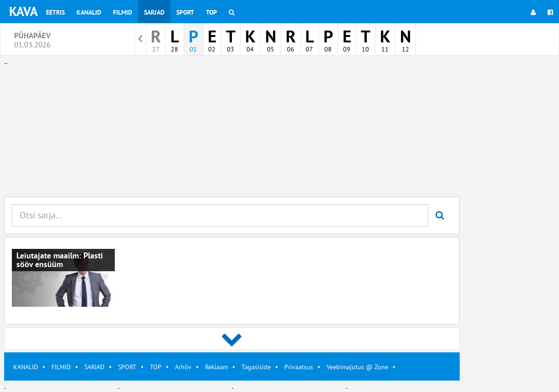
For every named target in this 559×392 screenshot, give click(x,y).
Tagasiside (256, 367)
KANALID (26, 367)
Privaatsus (299, 367)
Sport (185, 12)
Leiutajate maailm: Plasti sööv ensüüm (60, 260)
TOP (156, 367)
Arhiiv (183, 367)
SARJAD (94, 367)
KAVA (23, 11)
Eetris (55, 12)
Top (211, 12)
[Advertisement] (232, 131)
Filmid (123, 12)
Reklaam (216, 367)
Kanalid (89, 12)
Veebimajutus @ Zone (357, 367)
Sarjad (154, 12)
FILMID (61, 367)
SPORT (127, 367)
